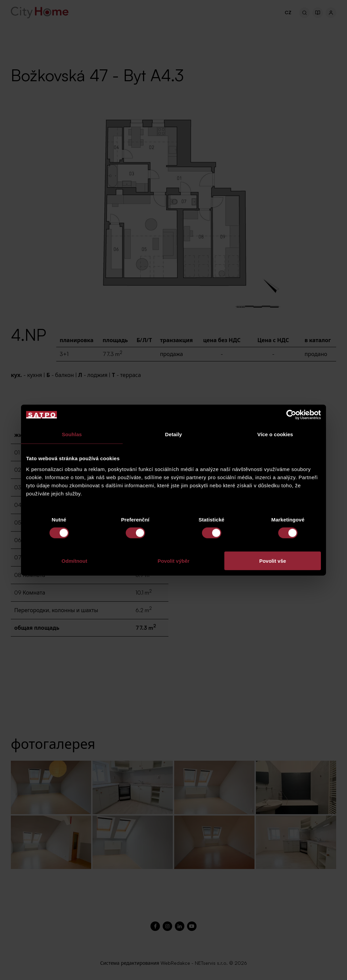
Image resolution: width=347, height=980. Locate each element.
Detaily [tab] (173, 434)
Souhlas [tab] (72, 434)
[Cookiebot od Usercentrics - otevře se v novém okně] (291, 415)
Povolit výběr (173, 561)
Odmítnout (75, 561)
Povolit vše (273, 561)
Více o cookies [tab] (275, 434)
